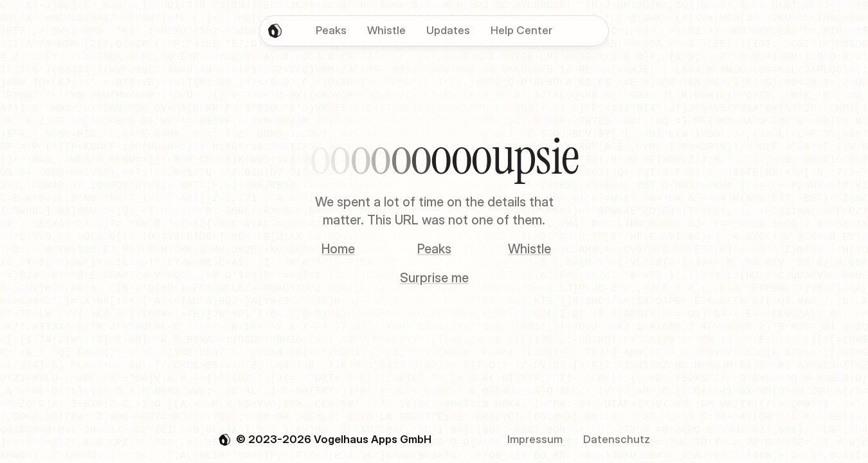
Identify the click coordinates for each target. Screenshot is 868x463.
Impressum (535, 439)
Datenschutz (617, 439)
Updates (448, 30)
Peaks (434, 249)
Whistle (529, 249)
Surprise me (434, 278)
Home (338, 249)
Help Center (521, 30)
